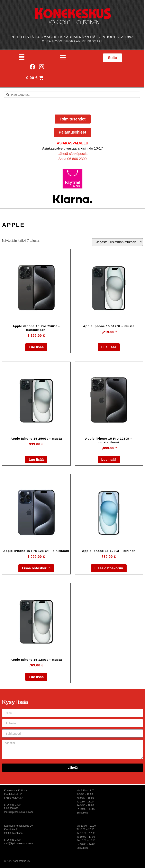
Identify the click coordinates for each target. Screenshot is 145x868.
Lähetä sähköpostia (72, 154)
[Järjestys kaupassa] (117, 242)
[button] (22, 57)
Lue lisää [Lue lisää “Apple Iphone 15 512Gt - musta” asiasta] (109, 347)
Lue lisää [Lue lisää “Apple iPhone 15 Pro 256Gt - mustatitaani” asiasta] (36, 347)
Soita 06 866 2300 (72, 159)
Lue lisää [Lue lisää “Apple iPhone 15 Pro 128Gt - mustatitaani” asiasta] (109, 460)
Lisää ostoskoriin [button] (36, 568)
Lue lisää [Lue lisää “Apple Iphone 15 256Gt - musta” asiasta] (36, 460)
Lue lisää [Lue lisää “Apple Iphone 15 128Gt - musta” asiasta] (36, 677)
